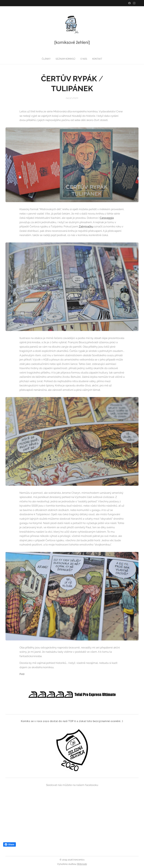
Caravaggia (107, 218)
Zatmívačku (86, 226)
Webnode (82, 864)
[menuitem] (46, 59)
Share (10, 844)
